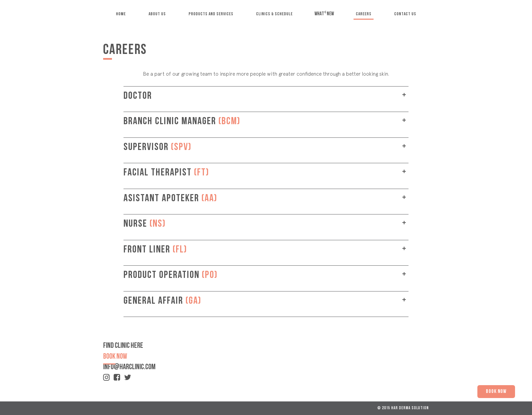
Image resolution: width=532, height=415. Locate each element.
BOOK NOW (496, 392)
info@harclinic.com (129, 367)
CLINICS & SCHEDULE (274, 14)
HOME (121, 14)
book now (115, 357)
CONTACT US (405, 14)
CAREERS (364, 14)
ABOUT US (157, 14)
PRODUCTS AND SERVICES (211, 14)
